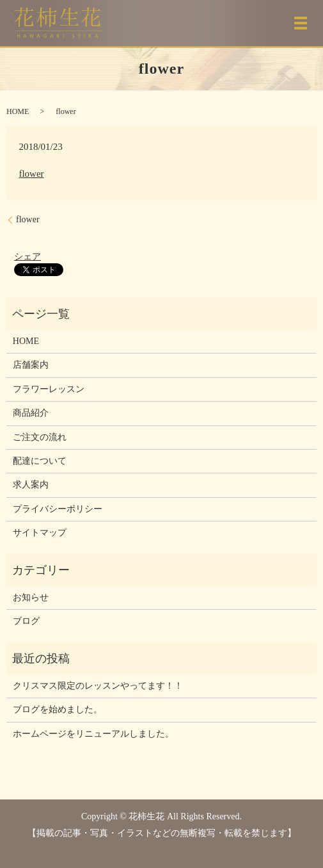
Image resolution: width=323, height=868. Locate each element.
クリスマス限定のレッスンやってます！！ (98, 686)
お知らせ (31, 597)
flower (31, 174)
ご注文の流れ (40, 437)
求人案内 (31, 485)
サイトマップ (40, 533)
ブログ (26, 621)
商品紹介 (31, 413)
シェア (28, 257)
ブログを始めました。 (58, 709)
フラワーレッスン (49, 389)
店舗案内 (31, 365)
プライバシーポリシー (58, 509)
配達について (40, 461)
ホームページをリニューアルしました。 (93, 734)
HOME (18, 111)
